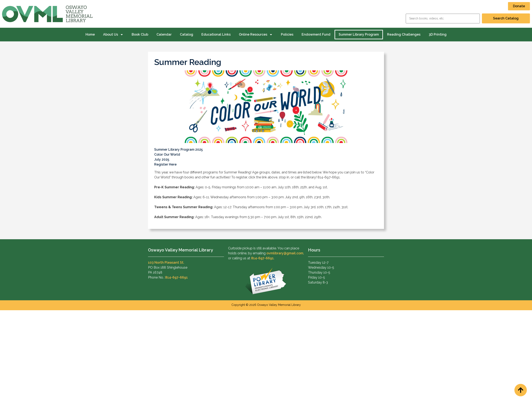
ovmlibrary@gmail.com (285, 253)
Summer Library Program (359, 34)
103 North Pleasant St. (166, 263)
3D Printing (438, 34)
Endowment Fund (316, 34)
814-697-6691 (176, 277)
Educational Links (216, 34)
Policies (287, 34)
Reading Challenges (404, 34)
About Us (113, 35)
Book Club (140, 34)
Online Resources (256, 35)
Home (90, 34)
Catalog (187, 34)
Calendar (164, 34)
